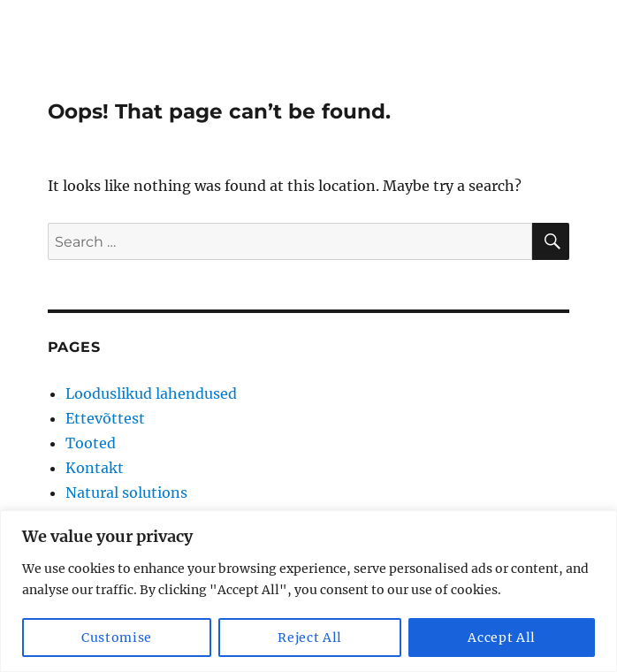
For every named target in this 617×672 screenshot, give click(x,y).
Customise (117, 638)
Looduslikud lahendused (151, 393)
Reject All (310, 638)
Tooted (91, 443)
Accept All (502, 638)
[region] (308, 591)
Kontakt (95, 468)
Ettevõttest (105, 418)
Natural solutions (126, 493)
